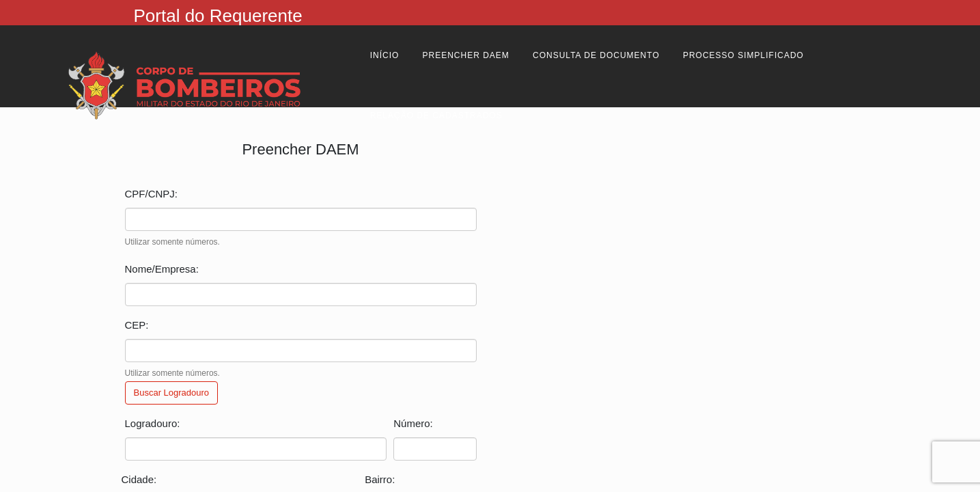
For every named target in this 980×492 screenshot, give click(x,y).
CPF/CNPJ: (152, 194)
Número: (413, 423)
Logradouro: (153, 423)
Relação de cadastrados (436, 115)
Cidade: (139, 479)
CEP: (137, 325)
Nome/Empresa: (162, 269)
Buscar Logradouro (172, 393)
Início (385, 55)
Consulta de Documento (596, 55)
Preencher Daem (466, 55)
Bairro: (380, 479)
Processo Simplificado (743, 55)
